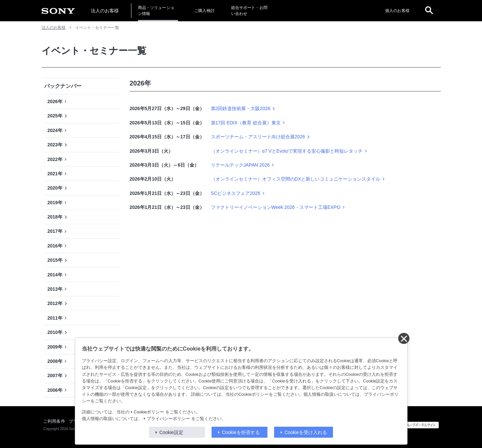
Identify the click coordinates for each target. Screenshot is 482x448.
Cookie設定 (171, 432)
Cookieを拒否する (241, 432)
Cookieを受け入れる (306, 432)
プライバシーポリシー (168, 419)
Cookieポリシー (149, 412)
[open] (429, 11)
